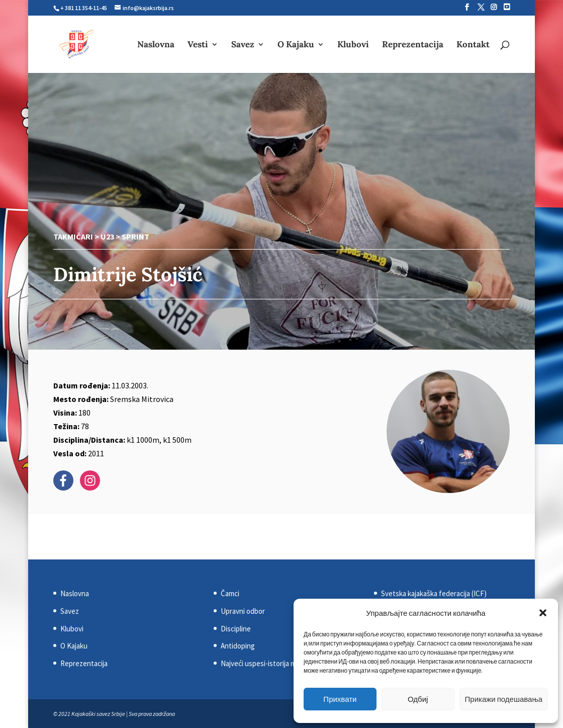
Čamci (230, 593)
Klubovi (353, 45)
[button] (543, 613)
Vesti (198, 45)
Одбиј (418, 699)
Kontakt (473, 45)
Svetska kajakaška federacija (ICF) (434, 593)
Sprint (135, 236)
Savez (243, 45)
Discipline (236, 629)
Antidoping (238, 646)
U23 (107, 236)
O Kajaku (296, 45)
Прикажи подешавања (504, 699)
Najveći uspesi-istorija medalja (267, 663)
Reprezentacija (413, 45)
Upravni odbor (243, 611)
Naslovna (156, 45)
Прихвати (340, 699)
